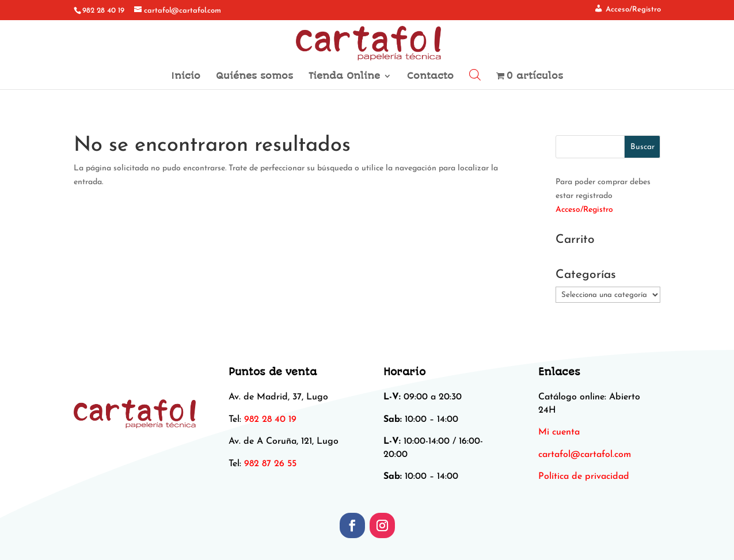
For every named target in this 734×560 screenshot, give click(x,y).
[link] (585, 455)
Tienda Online (344, 77)
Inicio (186, 77)
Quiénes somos (254, 77)
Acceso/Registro (584, 210)
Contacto (430, 77)
